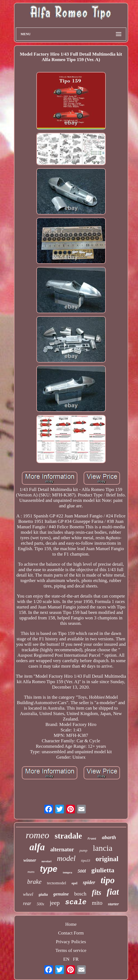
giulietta (103, 870)
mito (97, 903)
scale (76, 902)
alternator (62, 849)
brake (34, 882)
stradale (68, 836)
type (49, 869)
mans (31, 872)
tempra (67, 872)
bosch (80, 894)
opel (74, 883)
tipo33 (86, 860)
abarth (109, 837)
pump (83, 850)
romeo (37, 835)
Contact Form (71, 933)
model (66, 858)
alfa (37, 847)
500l (82, 871)
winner (30, 860)
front (92, 839)
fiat (113, 892)
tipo (108, 880)
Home (71, 924)
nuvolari (46, 861)
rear (27, 903)
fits (97, 892)
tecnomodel (57, 883)
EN (66, 959)
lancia (103, 848)
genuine (61, 894)
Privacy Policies (71, 942)
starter (113, 904)
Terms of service (71, 950)
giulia (43, 895)
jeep (55, 903)
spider (89, 882)
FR (76, 959)
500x (40, 904)
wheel (28, 894)
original (107, 859)
